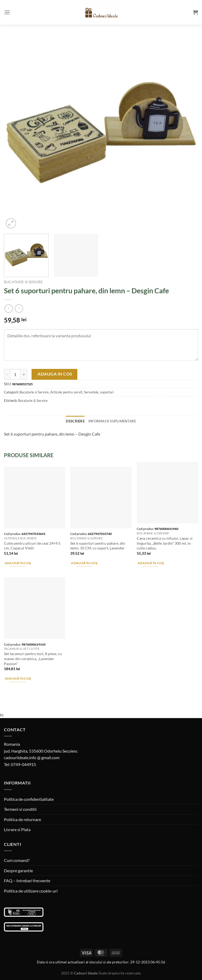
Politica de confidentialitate (29, 799)
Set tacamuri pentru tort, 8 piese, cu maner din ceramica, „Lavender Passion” (33, 659)
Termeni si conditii (20, 809)
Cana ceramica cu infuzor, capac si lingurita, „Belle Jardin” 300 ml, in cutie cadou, (165, 543)
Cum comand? (17, 860)
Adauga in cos (55, 374)
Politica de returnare (22, 819)
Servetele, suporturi (99, 392)
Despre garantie (18, 871)
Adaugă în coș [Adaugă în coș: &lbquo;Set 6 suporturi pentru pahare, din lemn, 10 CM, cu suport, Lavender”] (84, 563)
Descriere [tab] (75, 421)
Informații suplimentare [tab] (112, 421)
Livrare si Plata (17, 829)
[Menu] (7, 12)
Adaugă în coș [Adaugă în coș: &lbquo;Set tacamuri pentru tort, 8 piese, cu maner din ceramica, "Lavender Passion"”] (18, 678)
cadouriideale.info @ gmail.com (32, 757)
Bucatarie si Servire (23, 282)
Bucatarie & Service (33, 401)
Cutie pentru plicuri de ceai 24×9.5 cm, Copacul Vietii (32, 546)
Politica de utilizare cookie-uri (31, 891)
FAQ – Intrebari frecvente (27, 881)
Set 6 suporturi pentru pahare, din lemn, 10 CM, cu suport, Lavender (98, 546)
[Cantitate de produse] (15, 374)
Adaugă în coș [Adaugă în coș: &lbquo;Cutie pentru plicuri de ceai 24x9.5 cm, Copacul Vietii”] (18, 563)
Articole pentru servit (66, 392)
